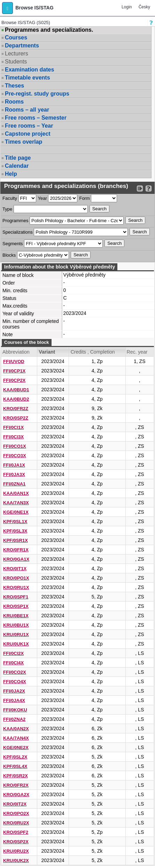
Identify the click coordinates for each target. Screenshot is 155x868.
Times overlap (24, 142)
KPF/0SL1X (15, 522)
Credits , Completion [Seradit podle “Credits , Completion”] (93, 352)
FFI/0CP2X (14, 380)
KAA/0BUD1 (16, 390)
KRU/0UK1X (16, 644)
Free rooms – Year (29, 126)
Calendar (17, 166)
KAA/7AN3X (16, 503)
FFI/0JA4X (14, 700)
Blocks (9, 255)
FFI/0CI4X (13, 663)
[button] (7, 8)
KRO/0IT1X (15, 569)
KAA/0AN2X (16, 729)
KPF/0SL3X (15, 531)
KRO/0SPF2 (16, 832)
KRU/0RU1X (16, 635)
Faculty (10, 198)
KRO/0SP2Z (16, 418)
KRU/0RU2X (16, 851)
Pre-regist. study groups (37, 94)
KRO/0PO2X (16, 813)
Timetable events (28, 78)
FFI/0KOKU (15, 710)
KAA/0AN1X (16, 493)
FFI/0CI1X (13, 427)
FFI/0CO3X (15, 456)
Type (7, 209)
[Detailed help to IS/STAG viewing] (149, 188)
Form (84, 198)
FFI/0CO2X (15, 672)
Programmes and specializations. (49, 30)
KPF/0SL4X (15, 766)
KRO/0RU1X (16, 587)
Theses (14, 86)
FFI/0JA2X (14, 691)
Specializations (18, 232)
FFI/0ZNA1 (14, 484)
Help (11, 174)
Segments (13, 244)
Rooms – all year (27, 110)
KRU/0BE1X (16, 616)
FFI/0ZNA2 (14, 719)
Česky (144, 7)
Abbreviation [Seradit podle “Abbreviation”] (16, 352)
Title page (18, 158)
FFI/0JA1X (14, 465)
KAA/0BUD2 (16, 399)
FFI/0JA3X (14, 474)
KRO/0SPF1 (16, 597)
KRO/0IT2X (15, 804)
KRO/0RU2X (16, 823)
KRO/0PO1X (16, 578)
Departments (22, 46)
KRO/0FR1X (16, 550)
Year (42, 198)
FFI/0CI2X (13, 653)
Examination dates (29, 70)
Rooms (14, 102)
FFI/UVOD (14, 361)
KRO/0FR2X (16, 785)
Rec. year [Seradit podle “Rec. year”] (137, 352)
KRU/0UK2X (16, 861)
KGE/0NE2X (16, 748)
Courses (16, 37)
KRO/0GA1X (16, 559)
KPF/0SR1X (15, 540)
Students (16, 62)
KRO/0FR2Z (16, 409)
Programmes (15, 221)
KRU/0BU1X (16, 625)
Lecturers (17, 54)
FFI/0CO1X (15, 446)
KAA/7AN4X (16, 738)
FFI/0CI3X (13, 437)
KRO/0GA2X (16, 795)
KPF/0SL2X (15, 757)
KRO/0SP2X (16, 842)
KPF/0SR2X (15, 776)
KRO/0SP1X (16, 606)
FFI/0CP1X (14, 371)
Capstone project (28, 134)
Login (127, 7)
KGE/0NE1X (16, 512)
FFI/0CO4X (15, 682)
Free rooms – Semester (36, 118)
